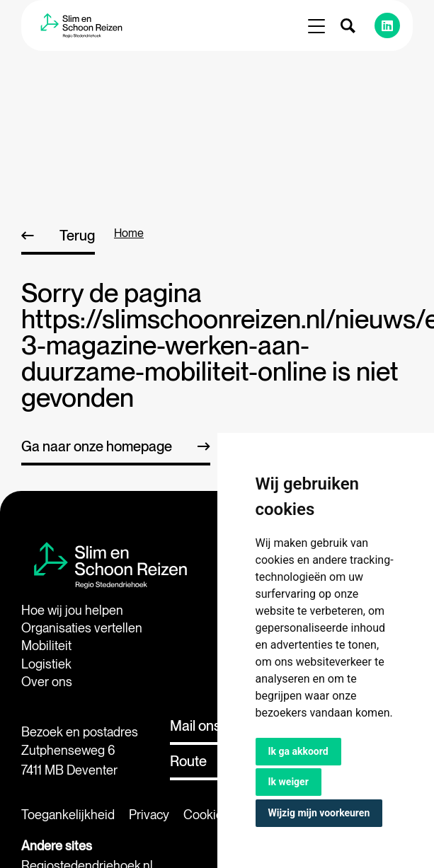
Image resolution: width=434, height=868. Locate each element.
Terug (77, 236)
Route (188, 761)
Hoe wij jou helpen (72, 610)
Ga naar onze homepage (97, 446)
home (129, 233)
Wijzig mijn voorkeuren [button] (319, 813)
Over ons (47, 682)
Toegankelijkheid (68, 815)
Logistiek (46, 664)
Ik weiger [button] (289, 782)
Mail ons (195, 726)
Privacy (149, 815)
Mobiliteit (46, 646)
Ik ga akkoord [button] (298, 751)
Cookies (206, 815)
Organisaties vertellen (82, 628)
